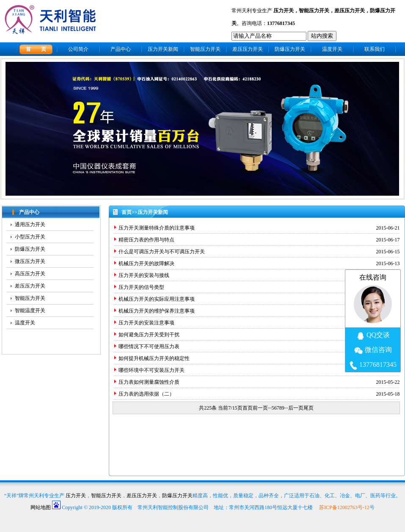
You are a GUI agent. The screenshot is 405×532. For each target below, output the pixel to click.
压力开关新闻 (163, 49)
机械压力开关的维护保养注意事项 (157, 311)
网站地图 (41, 507)
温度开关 (332, 49)
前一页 (260, 408)
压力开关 (284, 11)
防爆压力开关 (290, 49)
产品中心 (121, 49)
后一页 (296, 408)
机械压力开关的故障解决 (146, 263)
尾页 (309, 408)
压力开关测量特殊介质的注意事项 (157, 228)
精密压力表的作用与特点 (146, 240)
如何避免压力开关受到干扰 (149, 335)
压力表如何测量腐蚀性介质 (149, 382)
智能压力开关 (314, 11)
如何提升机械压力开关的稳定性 (154, 358)
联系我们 (375, 49)
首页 (127, 212)
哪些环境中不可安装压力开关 (152, 370)
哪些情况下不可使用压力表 (149, 346)
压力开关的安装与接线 (144, 275)
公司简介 (78, 49)
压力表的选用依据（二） (146, 394)
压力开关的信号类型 (141, 287)
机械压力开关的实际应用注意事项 (157, 299)
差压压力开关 (350, 11)
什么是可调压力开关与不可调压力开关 (162, 252)
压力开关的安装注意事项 (146, 323)
